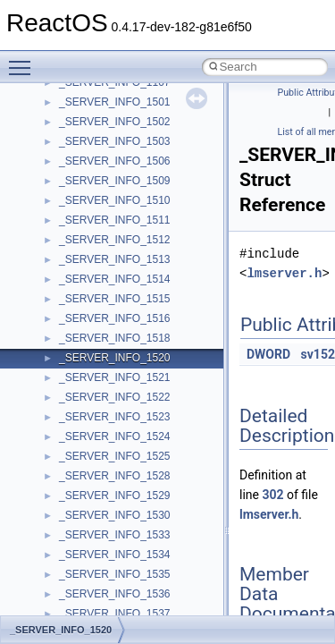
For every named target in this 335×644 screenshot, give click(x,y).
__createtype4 (93, 248)
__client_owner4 (98, 149)
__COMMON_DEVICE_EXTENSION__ (153, 189)
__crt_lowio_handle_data (118, 563)
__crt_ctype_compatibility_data (133, 326)
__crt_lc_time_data (104, 425)
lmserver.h (284, 273)
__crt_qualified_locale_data (124, 602)
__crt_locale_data (101, 445)
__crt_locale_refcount (110, 504)
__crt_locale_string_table (118, 523)
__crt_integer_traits (105, 366)
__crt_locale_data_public (118, 464)
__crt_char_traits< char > (118, 287)
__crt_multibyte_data (109, 582)
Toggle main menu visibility (24, 60)
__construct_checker (109, 208)
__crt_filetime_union (107, 346)
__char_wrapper (98, 130)
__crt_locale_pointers (110, 484)
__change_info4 (97, 90)
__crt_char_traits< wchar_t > (127, 307)
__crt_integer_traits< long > (124, 386)
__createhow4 (92, 228)
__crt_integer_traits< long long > (136, 405)
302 (272, 495)
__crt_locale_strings (107, 543)
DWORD (268, 354)
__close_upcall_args (108, 169)
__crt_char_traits (99, 267)
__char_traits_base (105, 110)
